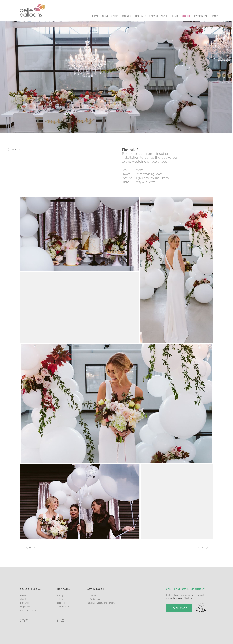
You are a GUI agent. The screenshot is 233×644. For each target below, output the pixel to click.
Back (32, 547)
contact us (93, 595)
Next (203, 547)
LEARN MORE (179, 608)
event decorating (158, 16)
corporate (25, 607)
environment (200, 16)
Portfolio (15, 150)
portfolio (186, 16)
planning (126, 16)
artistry (115, 16)
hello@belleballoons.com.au (101, 603)
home (95, 16)
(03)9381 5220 (94, 599)
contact (214, 16)
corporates (140, 16)
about (105, 16)
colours (174, 16)
